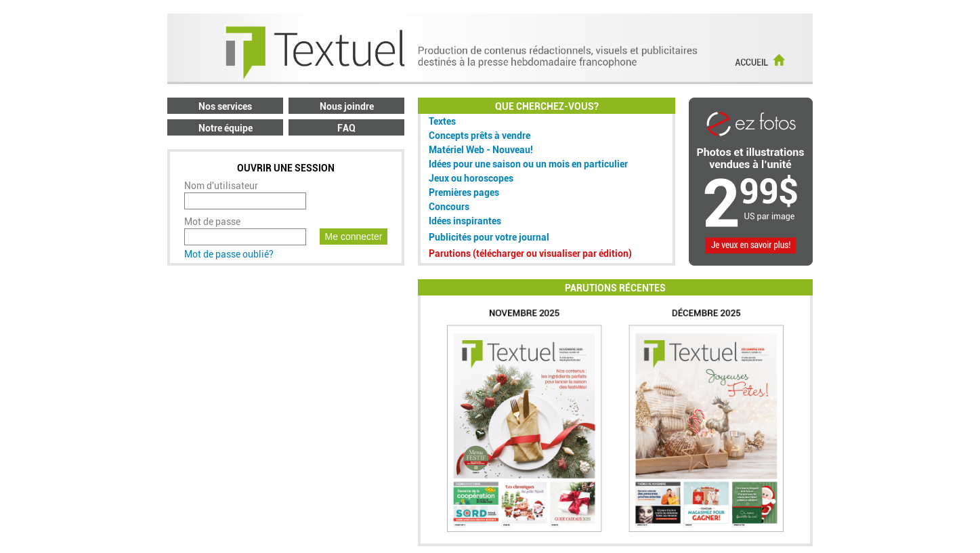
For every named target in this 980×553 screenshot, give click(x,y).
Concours (449, 207)
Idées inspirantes (465, 221)
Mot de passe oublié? (229, 254)
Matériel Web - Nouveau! (481, 150)
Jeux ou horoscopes (471, 178)
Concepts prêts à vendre (480, 136)
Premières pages (464, 192)
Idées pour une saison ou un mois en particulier (528, 164)
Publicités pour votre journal (489, 237)
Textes (442, 121)
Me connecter (354, 237)
